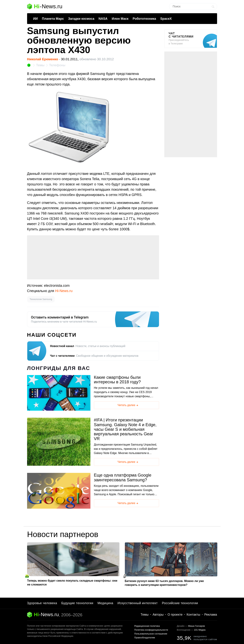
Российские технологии (180, 603)
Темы (145, 615)
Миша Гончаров (196, 626)
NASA (103, 19)
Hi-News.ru (64, 291)
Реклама (211, 615)
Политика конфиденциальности (151, 630)
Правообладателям (145, 638)
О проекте (175, 615)
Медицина (105, 603)
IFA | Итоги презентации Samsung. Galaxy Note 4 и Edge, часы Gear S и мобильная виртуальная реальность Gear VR (125, 429)
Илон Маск (120, 19)
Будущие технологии (77, 603)
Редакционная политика (147, 626)
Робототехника (144, 19)
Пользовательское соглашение (151, 634)
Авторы (158, 615)
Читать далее (128, 405)
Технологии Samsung (41, 299)
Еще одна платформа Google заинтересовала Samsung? (123, 477)
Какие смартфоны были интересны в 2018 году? (117, 380)
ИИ (36, 19)
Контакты (194, 615)
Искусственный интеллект (138, 603)
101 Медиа (200, 630)
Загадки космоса (81, 19)
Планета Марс (53, 19)
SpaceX (166, 19)
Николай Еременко (43, 59)
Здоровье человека (42, 603)
